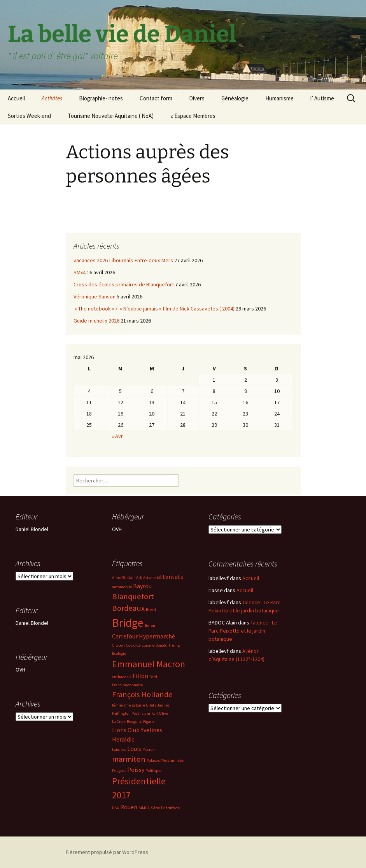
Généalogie (235, 98)
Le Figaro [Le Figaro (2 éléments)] (146, 722)
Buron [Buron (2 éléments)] (150, 625)
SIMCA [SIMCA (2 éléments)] (144, 808)
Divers (197, 98)
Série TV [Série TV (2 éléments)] (158, 808)
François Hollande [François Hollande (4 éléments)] (142, 694)
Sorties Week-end (29, 116)
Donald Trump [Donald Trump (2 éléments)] (168, 645)
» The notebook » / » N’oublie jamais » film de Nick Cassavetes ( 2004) (154, 309)
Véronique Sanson (95, 296)
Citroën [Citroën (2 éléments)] (118, 645)
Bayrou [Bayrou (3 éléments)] (142, 586)
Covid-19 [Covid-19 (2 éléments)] (133, 645)
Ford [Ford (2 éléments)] (153, 677)
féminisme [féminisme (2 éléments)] (121, 705)
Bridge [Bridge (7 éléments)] (128, 623)
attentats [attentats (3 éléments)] (170, 577)
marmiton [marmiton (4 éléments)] (129, 759)
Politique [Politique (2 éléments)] (153, 771)
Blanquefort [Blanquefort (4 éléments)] (133, 596)
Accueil (16, 98)
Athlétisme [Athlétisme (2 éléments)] (146, 578)
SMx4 (80, 272)
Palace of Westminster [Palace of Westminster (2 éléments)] (166, 760)
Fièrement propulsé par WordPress (107, 852)
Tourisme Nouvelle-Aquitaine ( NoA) (111, 116)
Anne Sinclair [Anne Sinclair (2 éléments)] (123, 578)
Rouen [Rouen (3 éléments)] (129, 807)
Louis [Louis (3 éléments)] (134, 749)
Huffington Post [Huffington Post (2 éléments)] (126, 713)
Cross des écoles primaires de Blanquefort (124, 284)
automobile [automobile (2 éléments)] (122, 587)
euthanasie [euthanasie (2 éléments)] (122, 677)
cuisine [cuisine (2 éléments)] (148, 645)
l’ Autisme (322, 98)
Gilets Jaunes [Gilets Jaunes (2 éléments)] (158, 705)
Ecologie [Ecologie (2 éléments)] (119, 653)
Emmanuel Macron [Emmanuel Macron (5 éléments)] (149, 664)
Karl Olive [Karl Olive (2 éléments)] (160, 713)
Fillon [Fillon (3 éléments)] (140, 676)
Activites (52, 98)
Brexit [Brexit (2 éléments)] (151, 609)
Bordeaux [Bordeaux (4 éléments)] (128, 608)
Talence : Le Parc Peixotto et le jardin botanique (243, 631)
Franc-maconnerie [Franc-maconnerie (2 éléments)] (127, 685)
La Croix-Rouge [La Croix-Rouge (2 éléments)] (125, 722)
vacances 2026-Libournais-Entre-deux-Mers (123, 260)
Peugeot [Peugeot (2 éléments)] (119, 771)
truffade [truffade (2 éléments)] (173, 808)
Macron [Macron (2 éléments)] (149, 750)
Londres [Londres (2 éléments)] (119, 750)
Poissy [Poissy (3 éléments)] (136, 770)
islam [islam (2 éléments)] (145, 713)
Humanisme (279, 98)
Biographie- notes (101, 98)
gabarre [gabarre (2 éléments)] (138, 705)
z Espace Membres (193, 116)
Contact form (156, 98)
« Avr (117, 436)
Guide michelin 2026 (96, 321)
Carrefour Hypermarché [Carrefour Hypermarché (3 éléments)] (144, 636)
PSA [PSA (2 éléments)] (116, 808)
